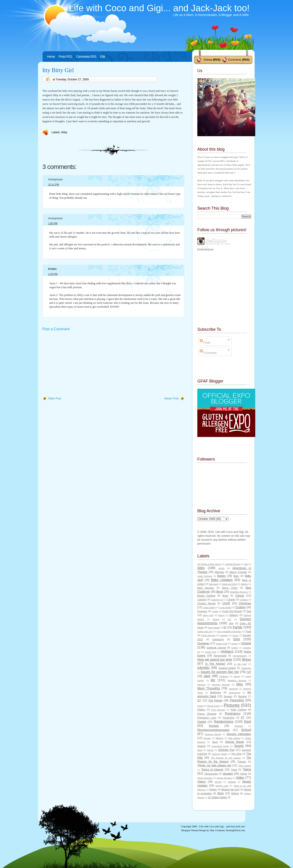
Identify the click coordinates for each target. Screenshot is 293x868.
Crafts (215, 611)
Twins (247, 769)
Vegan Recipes (205, 778)
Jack (207, 676)
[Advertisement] (77, 364)
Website (232, 782)
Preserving (228, 718)
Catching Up (217, 600)
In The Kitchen (215, 664)
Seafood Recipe (213, 734)
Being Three (230, 588)
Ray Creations (218, 830)
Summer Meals (219, 754)
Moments (233, 689)
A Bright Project (232, 564)
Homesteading (240, 656)
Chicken (244, 600)
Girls (237, 639)
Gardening (218, 639)
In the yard (240, 664)
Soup (215, 742)
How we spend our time (215, 659)
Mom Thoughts (209, 688)
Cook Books (225, 607)
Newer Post (171, 399)
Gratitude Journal (216, 648)
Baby (236, 576)
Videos (201, 782)
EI (225, 627)
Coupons (202, 611)
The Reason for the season (226, 758)
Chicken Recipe (206, 603)
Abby (64, 132)
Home (51, 57)
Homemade (220, 656)
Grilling (235, 648)
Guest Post (210, 652)
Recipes (214, 726)
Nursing (243, 696)
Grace (234, 644)
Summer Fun (226, 750)
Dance (222, 615)
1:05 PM (53, 223)
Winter (213, 789)
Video (240, 778)
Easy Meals (214, 628)
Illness (246, 659)
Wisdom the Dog (230, 789)
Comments (235, 60)
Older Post (55, 399)
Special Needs (235, 742)
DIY (230, 619)
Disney (216, 619)
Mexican (201, 685)
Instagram (246, 668)
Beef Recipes (206, 588)
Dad (249, 611)
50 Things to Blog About (209, 564)
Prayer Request (207, 714)
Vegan (244, 774)
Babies (221, 576)
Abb (246, 564)
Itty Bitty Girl (58, 70)
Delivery (234, 615)
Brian (225, 596)
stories (210, 750)
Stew (200, 750)
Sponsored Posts (220, 746)
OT (199, 700)
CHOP (226, 603)
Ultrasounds (211, 774)
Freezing (224, 635)
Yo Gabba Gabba (217, 797)
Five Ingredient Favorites (229, 631)
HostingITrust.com (235, 830)
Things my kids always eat (214, 765)
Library (237, 676)
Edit (102, 57)
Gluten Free (222, 644)
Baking (244, 584)
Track (234, 770)
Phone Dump (213, 706)
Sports (239, 746)
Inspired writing (227, 668)
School (246, 730)
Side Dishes (234, 738)
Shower (207, 738)
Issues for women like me (220, 672)
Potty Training (239, 710)
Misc (240, 684)
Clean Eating (209, 607)
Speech (202, 746)
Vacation (228, 774)
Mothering (216, 692)
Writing (235, 793)
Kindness (224, 676)
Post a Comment (56, 329)
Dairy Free (208, 615)
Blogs (220, 592)
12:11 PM (53, 184)
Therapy (242, 762)
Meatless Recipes (237, 680)
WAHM (218, 782)
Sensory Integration (239, 734)
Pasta (200, 706)
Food (248, 631)
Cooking (240, 607)
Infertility (203, 668)
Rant (248, 722)
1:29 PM (53, 274)
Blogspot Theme (190, 830)
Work (221, 793)
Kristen (52, 269)
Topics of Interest (212, 770)
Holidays (227, 651)
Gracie (246, 643)
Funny (236, 635)
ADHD (221, 568)
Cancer (240, 596)
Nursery (228, 696)
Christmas (245, 603)
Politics (201, 710)
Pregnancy (233, 713)
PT (243, 718)
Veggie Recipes (224, 778)
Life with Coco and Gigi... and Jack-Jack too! (159, 8)
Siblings (220, 738)
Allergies (219, 572)
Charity (231, 599)
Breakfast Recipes (239, 592)
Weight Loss (222, 786)
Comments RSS (86, 57)
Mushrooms (234, 693)
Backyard (214, 584)
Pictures (232, 705)
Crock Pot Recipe (232, 611)
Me (213, 680)
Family (238, 627)
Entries (208, 60)
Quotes (202, 722)
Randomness (224, 722)
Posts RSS (65, 57)
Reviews (239, 726)
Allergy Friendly (238, 572)
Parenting (237, 700)
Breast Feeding (206, 596)
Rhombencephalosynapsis (213, 730)
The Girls (236, 754)
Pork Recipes (218, 710)
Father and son (205, 631)
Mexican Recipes (221, 685)
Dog (231, 623)
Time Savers (245, 766)
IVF (249, 672)
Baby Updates (222, 580)
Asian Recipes (205, 576)
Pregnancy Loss (207, 718)
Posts (205, 343)
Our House (215, 700)
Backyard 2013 (230, 584)
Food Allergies (208, 635)
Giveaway (203, 643)
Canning (202, 599)
